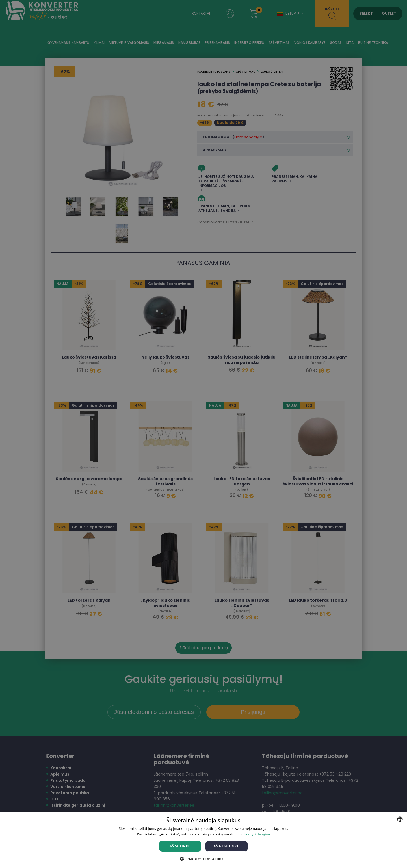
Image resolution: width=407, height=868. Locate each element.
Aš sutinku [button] (180, 846)
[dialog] (203, 434)
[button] (203, 859)
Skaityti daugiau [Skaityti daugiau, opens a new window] (257, 834)
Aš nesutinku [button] (227, 846)
